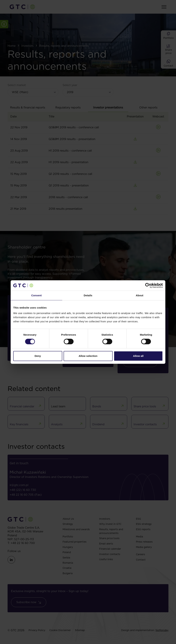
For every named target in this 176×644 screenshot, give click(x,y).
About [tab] (140, 295)
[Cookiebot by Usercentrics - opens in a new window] (148, 285)
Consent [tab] (37, 295)
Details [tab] (88, 295)
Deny (38, 356)
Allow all (138, 356)
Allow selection (88, 356)
